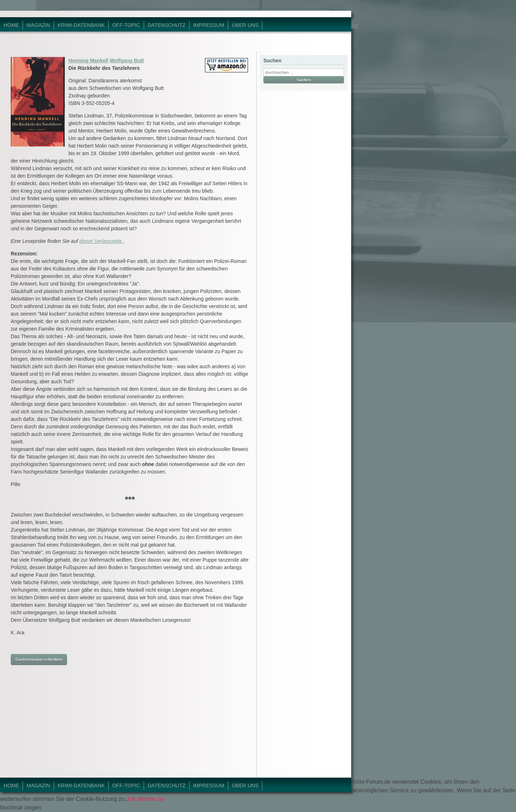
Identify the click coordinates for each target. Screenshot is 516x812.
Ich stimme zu (146, 799)
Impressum (209, 25)
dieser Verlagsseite (101, 241)
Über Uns (245, 25)
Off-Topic (126, 25)
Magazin (38, 25)
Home (11, 25)
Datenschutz (167, 25)
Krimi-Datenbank (81, 25)
